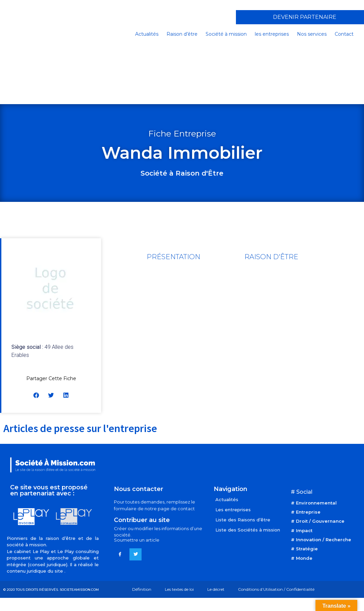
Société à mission (226, 34)
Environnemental (316, 503)
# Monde (302, 558)
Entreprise (308, 512)
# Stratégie (304, 549)
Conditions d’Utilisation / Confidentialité (276, 589)
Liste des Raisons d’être (243, 520)
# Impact (302, 530)
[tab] (173, 257)
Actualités (147, 34)
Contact (344, 34)
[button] (37, 395)
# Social (302, 492)
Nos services (312, 34)
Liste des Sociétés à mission (248, 530)
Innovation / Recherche (324, 540)
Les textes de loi (179, 589)
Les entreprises (233, 510)
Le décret (216, 589)
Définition (142, 589)
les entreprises (272, 34)
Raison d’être (182, 34)
